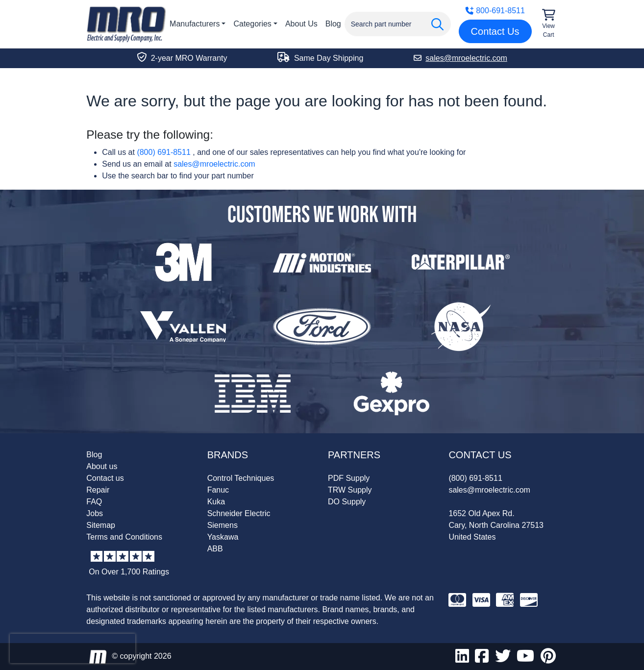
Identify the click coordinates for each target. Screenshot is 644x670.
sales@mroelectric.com (214, 164)
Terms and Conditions (124, 537)
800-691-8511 (495, 11)
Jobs (95, 513)
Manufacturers (195, 24)
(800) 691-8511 (163, 152)
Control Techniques (241, 478)
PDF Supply (349, 478)
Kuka (216, 502)
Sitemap (101, 525)
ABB (215, 549)
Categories (252, 24)
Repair (98, 490)
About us (102, 466)
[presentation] (73, 648)
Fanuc (218, 490)
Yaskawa (223, 537)
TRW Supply (350, 490)
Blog (333, 24)
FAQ (94, 502)
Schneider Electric (239, 513)
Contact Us (495, 31)
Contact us (105, 478)
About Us (301, 24)
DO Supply (347, 502)
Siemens (223, 525)
